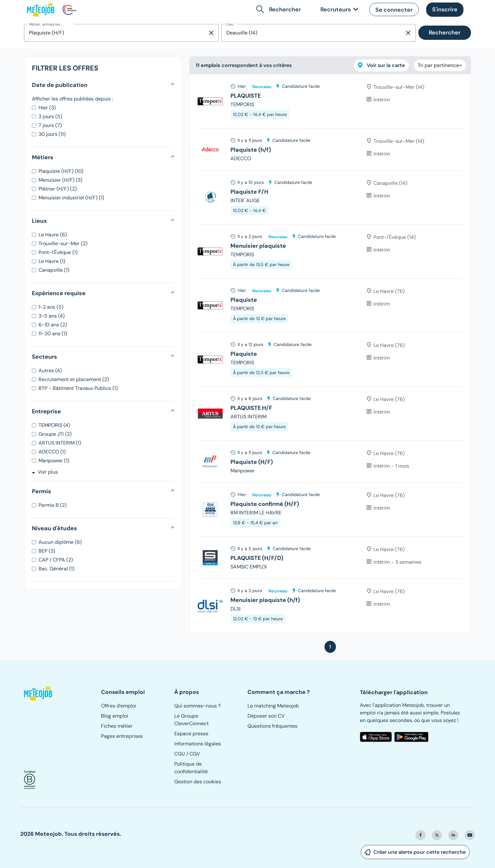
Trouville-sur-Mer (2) (63, 243)
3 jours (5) (50, 116)
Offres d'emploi (119, 706)
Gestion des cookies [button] (198, 782)
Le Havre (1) (52, 261)
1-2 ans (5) (51, 307)
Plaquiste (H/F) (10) (61, 171)
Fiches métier (117, 726)
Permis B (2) (53, 505)
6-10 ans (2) (53, 325)
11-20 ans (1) (53, 334)
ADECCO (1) (52, 452)
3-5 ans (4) (52, 316)
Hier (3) (47, 108)
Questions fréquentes (272, 726)
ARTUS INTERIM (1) (60, 443)
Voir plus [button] (45, 472)
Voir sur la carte (381, 65)
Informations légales (198, 744)
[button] (280, 9)
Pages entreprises (122, 736)
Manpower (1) (54, 461)
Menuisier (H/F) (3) (60, 180)
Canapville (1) (54, 270)
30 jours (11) (52, 134)
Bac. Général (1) (57, 569)
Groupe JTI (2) (55, 434)
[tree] (330, 354)
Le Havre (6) (53, 235)
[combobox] (116, 33)
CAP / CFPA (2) (56, 560)
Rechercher (445, 33)
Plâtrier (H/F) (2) (58, 189)
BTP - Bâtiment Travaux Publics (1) (78, 388)
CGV (195, 754)
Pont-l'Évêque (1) (58, 252)
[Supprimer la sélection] (211, 33)
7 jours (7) (50, 125)
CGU (180, 754)
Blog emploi (115, 716)
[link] (338, 10)
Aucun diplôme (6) (60, 542)
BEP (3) (47, 551)
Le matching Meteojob (273, 706)
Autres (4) (50, 370)
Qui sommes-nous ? (197, 706)
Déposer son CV (266, 716)
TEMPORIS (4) (54, 425)
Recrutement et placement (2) (74, 379)
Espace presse (191, 734)
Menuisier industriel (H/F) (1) (71, 198)
